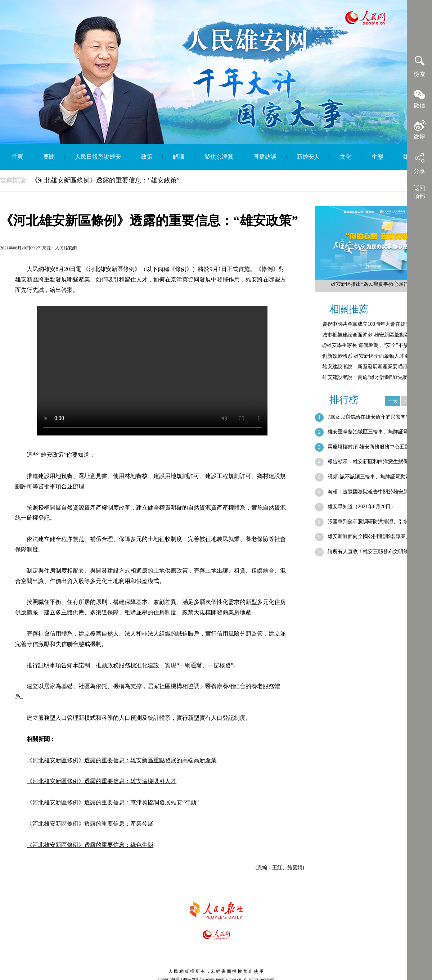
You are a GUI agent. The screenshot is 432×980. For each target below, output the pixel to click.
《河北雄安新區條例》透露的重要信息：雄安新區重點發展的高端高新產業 (122, 760)
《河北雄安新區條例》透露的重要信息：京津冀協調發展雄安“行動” (113, 802)
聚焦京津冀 (219, 157)
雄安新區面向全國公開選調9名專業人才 (372, 536)
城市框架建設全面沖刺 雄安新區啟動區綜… (371, 335)
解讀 (179, 157)
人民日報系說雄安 (98, 157)
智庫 (197, 183)
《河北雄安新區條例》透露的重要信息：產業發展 (90, 824)
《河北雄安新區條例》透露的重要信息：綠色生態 (90, 845)
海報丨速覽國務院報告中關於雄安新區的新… (378, 492)
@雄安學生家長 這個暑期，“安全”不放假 (368, 345)
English (232, 183)
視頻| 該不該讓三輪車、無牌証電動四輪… (374, 477)
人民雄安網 (66, 248)
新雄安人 (308, 157)
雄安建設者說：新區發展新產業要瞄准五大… (373, 367)
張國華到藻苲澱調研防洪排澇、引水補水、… (378, 522)
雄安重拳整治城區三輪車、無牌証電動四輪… (378, 432)
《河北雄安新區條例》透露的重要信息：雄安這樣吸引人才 (102, 781)
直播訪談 (265, 157)
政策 (147, 157)
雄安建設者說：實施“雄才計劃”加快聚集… (370, 377)
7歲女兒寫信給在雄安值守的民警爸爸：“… (375, 417)
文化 (346, 157)
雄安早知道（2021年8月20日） (362, 507)
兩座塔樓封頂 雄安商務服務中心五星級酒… (376, 447)
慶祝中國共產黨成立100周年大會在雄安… (369, 324)
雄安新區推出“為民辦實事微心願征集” (373, 284)
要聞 (49, 157)
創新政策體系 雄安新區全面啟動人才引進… (371, 356)
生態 (377, 157)
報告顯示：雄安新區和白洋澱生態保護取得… (378, 462)
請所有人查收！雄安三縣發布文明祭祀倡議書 (378, 552)
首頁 (17, 157)
